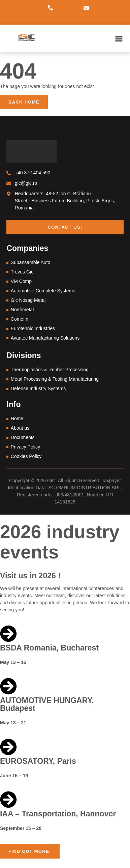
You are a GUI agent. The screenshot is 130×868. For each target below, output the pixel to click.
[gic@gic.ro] (86, 8)
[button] (119, 39)
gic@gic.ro (86, 18)
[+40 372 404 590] (51, 8)
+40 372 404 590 (51, 18)
